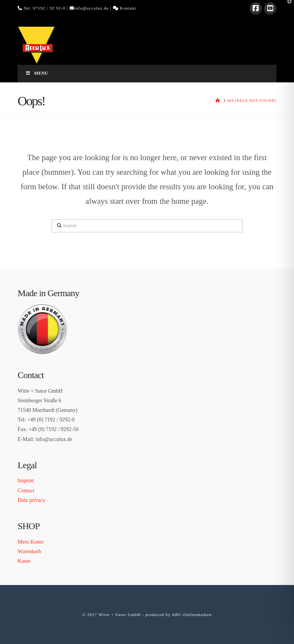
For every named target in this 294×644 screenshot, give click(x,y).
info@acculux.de (91, 8)
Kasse (24, 561)
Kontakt (128, 8)
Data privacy (31, 500)
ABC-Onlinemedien (192, 615)
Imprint (26, 481)
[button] (287, 7)
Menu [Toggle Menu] (37, 73)
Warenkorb (29, 551)
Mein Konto (31, 542)
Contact (26, 491)
